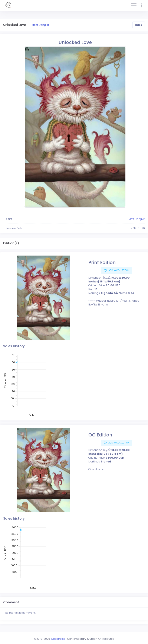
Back (139, 25)
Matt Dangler (40, 25)
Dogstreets (58, 639)
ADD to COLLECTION (119, 270)
